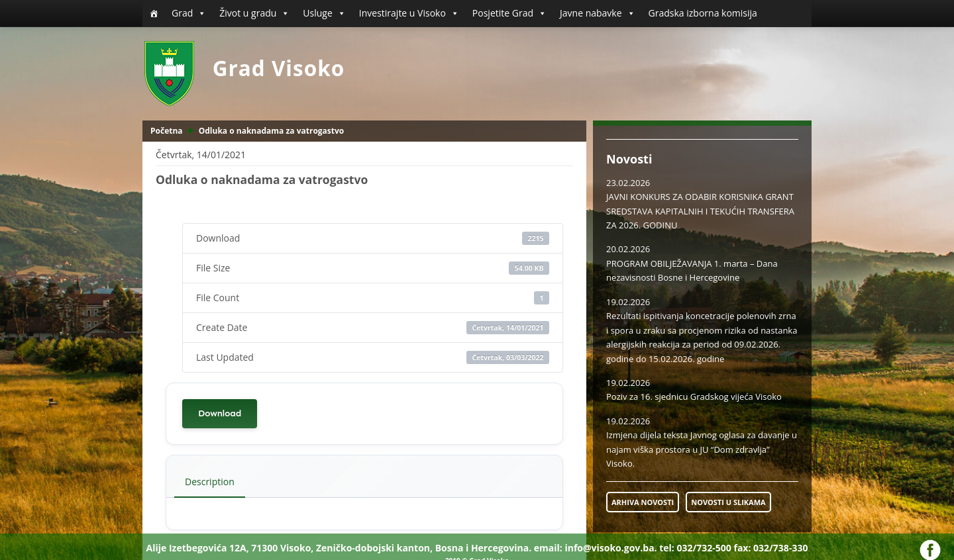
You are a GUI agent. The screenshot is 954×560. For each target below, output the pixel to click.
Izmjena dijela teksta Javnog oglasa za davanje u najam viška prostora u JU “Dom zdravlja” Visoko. (702, 449)
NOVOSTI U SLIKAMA (728, 502)
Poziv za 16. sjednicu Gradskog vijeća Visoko (694, 397)
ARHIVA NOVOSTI (643, 502)
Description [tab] (210, 482)
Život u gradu (254, 13)
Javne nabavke (598, 13)
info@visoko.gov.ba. (610, 548)
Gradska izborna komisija (703, 13)
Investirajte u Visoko (409, 13)
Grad (189, 13)
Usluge (324, 13)
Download (220, 413)
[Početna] (154, 13)
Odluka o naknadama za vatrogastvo (272, 131)
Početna (167, 131)
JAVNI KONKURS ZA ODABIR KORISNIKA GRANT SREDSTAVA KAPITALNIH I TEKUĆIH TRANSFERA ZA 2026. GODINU (700, 211)
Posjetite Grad (509, 13)
